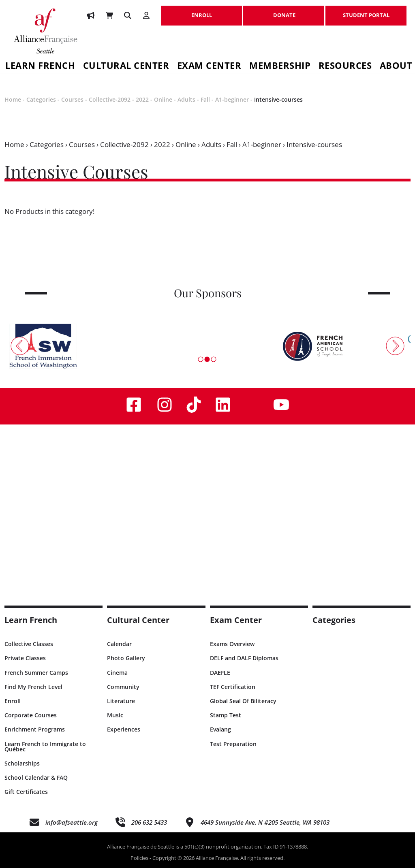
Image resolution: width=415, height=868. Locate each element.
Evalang (220, 729)
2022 (142, 99)
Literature (121, 701)
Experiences (124, 729)
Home (13, 99)
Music (115, 715)
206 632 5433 (149, 822)
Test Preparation (233, 744)
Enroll (13, 701)
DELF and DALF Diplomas (244, 658)
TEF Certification (233, 687)
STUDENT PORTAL (366, 11)
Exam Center (209, 67)
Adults (186, 99)
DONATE (284, 11)
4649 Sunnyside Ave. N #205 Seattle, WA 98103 (265, 822)
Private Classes (25, 658)
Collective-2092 (110, 99)
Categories (41, 99)
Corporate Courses (31, 715)
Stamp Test (226, 715)
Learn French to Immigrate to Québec (45, 746)
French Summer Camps (36, 673)
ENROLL (201, 11)
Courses (72, 99)
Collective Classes (29, 644)
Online (163, 99)
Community (123, 687)
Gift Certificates (26, 792)
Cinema (117, 673)
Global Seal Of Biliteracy (243, 701)
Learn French (31, 620)
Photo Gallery (126, 658)
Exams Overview (232, 644)
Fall (205, 99)
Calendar (119, 644)
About (396, 67)
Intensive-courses (278, 99)
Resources (345, 67)
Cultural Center (126, 67)
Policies (139, 858)
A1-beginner (232, 99)
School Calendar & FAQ (36, 777)
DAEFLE (220, 673)
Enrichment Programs (35, 729)
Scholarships (22, 763)
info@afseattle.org (72, 822)
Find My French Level (33, 687)
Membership (280, 67)
